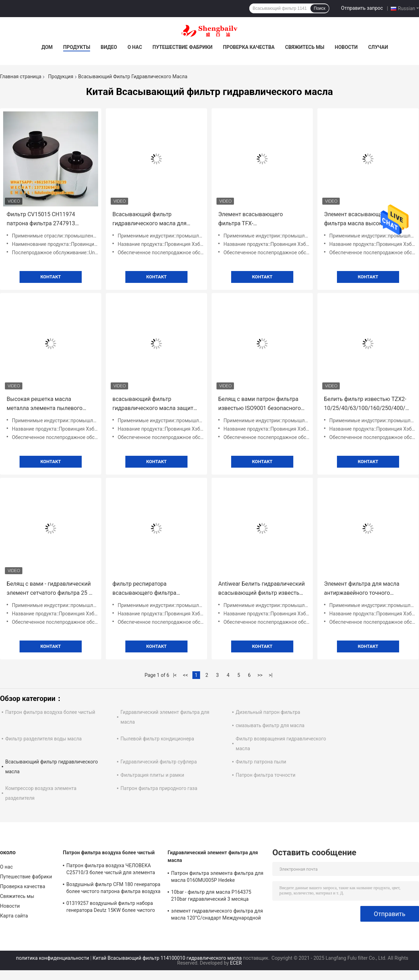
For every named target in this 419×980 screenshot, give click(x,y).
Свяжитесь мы (304, 47)
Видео (109, 47)
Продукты (77, 47)
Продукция (61, 76)
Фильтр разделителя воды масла (43, 739)
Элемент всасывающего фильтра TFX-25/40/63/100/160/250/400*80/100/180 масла (262, 220)
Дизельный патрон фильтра (268, 712)
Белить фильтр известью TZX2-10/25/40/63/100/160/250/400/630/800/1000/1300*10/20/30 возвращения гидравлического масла (368, 404)
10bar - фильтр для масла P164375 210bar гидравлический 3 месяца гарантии (211, 897)
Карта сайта (14, 916)
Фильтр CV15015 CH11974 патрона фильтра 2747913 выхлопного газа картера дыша (48, 220)
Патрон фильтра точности (266, 775)
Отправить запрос (362, 8)
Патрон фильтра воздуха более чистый (50, 712)
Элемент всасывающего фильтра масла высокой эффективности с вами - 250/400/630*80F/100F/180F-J (363, 220)
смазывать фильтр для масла (270, 725)
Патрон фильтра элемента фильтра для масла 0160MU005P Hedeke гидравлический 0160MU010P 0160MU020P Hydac (217, 878)
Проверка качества (249, 47)
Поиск (320, 8)
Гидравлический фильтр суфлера (159, 762)
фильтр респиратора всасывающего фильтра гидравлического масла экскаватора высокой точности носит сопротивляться (154, 589)
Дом (47, 47)
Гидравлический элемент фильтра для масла (213, 856)
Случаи (378, 47)
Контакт (51, 277)
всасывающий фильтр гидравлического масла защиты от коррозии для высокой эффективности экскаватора (155, 404)
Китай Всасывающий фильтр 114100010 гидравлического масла (167, 958)
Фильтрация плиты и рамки (152, 775)
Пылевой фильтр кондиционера (157, 739)
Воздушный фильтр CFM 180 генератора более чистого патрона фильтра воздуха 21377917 (113, 889)
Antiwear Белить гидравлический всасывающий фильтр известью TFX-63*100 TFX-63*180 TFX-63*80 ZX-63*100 (262, 589)
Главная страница (21, 76)
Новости (346, 47)
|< (175, 675)
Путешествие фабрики (183, 47)
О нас (135, 47)
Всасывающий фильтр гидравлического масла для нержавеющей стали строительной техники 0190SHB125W (149, 220)
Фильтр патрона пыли (261, 762)
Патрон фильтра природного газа (159, 788)
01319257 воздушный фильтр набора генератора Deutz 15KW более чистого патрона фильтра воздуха (111, 908)
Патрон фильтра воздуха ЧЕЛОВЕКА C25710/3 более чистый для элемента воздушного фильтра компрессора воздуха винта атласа (111, 870)
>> (260, 675)
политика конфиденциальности (53, 958)
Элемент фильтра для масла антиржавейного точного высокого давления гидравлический (362, 589)
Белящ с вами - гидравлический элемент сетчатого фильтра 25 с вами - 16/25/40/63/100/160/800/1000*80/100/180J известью (51, 589)
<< (185, 675)
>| (271, 675)
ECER (236, 963)
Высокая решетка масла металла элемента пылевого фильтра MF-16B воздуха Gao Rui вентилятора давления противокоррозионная (50, 404)
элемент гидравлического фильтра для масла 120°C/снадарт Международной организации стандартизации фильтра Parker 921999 (217, 915)
